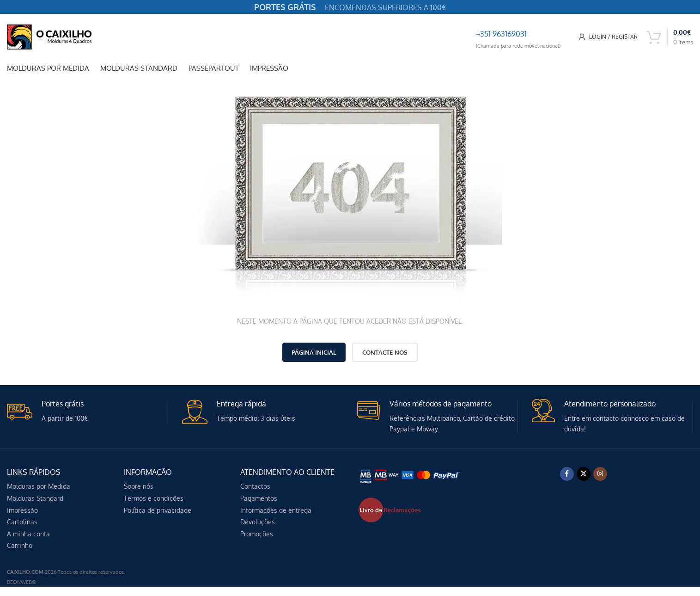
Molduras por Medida (39, 486)
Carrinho (20, 545)
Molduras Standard (35, 498)
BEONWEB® (22, 582)
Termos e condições (154, 498)
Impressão (22, 510)
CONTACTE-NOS (385, 352)
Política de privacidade (158, 510)
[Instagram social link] (600, 474)
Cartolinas (22, 522)
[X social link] (584, 474)
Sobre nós (139, 486)
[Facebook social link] (567, 474)
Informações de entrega (276, 510)
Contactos (255, 486)
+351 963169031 (501, 34)
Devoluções (258, 522)
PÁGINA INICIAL (314, 352)
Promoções (257, 534)
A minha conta (28, 534)
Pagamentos (259, 498)
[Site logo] (49, 36)
